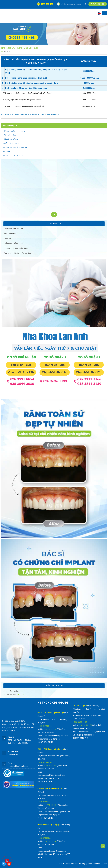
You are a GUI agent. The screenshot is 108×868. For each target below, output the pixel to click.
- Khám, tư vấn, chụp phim (14, 131)
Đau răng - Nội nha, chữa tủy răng (18, 253)
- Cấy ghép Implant (11, 143)
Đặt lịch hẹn (98, 4)
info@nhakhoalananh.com (69, 4)
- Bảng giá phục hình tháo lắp (15, 147)
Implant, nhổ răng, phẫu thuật (16, 248)
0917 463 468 (45, 4)
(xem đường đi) (93, 706)
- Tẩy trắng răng (10, 135)
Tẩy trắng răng (10, 233)
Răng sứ (7, 238)
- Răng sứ (7, 151)
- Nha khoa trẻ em (11, 139)
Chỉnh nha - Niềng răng (13, 243)
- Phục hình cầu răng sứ (13, 155)
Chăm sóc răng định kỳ (13, 228)
